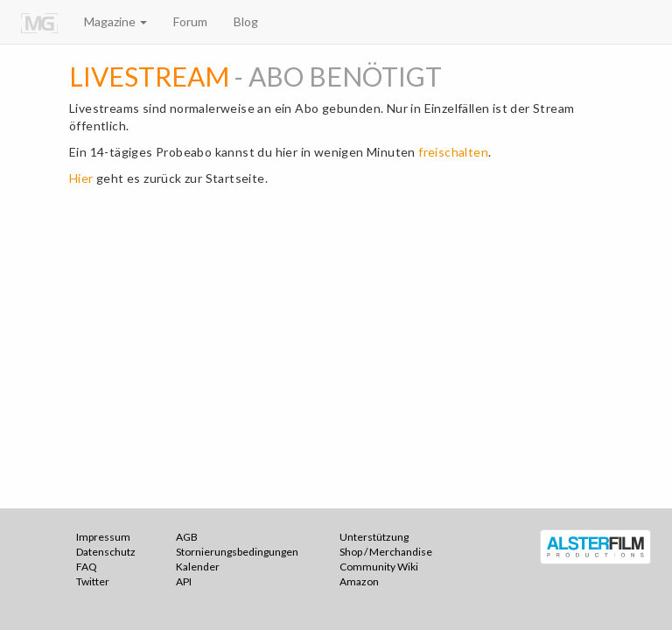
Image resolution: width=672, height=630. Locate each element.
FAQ (87, 567)
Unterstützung (374, 537)
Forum (190, 21)
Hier (81, 178)
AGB (187, 537)
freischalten (453, 152)
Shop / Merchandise (386, 552)
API (184, 581)
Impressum (103, 537)
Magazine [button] (115, 21)
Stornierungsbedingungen (237, 552)
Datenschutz (106, 552)
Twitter (93, 581)
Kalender (198, 567)
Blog (246, 21)
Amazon (359, 581)
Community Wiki (379, 567)
